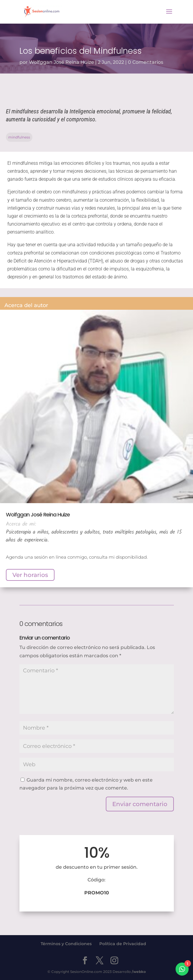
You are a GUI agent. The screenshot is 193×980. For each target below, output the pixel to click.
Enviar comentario (140, 804)
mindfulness (19, 137)
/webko (139, 972)
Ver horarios (30, 575)
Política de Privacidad (123, 944)
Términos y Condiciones (66, 944)
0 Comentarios (146, 62)
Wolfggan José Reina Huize (61, 62)
